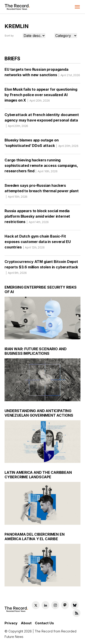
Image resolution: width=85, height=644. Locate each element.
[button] (77, 7)
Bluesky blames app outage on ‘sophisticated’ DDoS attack (41, 144)
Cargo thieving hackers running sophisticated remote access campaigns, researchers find (41, 167)
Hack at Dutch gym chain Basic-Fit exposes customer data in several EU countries (38, 243)
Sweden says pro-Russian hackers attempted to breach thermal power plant (42, 192)
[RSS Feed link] (76, 613)
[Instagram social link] (55, 605)
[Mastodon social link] (65, 605)
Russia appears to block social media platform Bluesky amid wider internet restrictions (37, 218)
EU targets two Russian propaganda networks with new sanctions (42, 74)
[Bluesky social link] (75, 605)
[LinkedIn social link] (45, 605)
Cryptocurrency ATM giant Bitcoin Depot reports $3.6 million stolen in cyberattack (41, 269)
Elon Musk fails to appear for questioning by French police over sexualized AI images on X (41, 96)
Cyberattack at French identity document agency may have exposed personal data (42, 122)
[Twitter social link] (36, 605)
